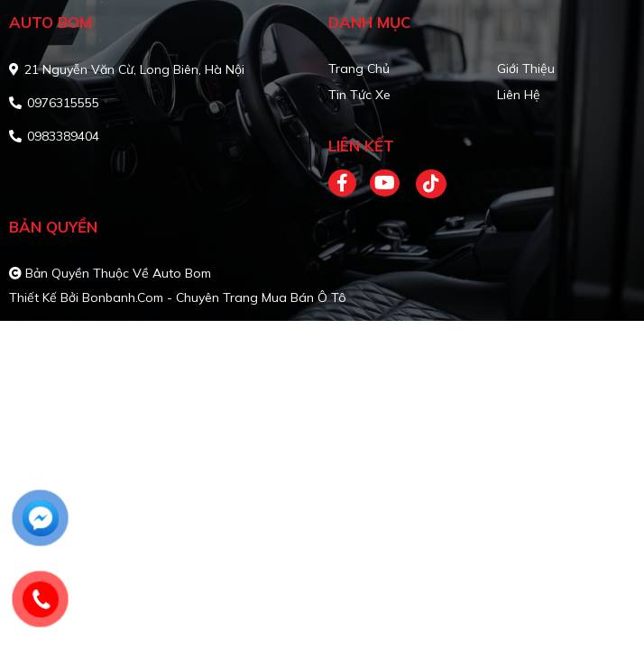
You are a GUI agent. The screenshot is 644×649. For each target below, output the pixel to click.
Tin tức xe (359, 95)
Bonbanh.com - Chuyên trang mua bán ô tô (214, 297)
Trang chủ (359, 69)
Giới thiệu (526, 69)
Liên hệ (519, 95)
